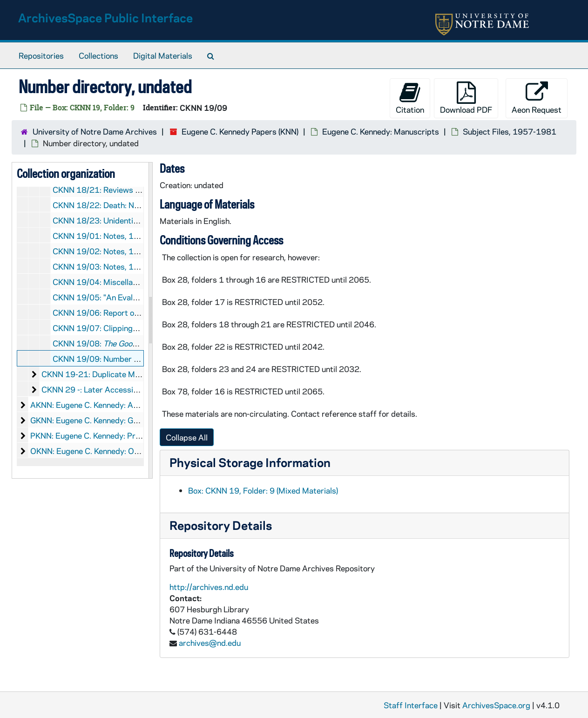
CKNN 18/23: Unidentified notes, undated (127, 220)
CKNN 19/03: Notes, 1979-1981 (112, 266)
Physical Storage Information (250, 462)
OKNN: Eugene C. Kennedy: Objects (93, 451)
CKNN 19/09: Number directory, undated (126, 359)
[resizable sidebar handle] (150, 320)
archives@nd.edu (210, 643)
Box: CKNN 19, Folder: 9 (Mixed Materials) (263, 490)
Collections (98, 55)
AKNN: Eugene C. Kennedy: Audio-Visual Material (117, 405)
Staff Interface (411, 705)
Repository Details (221, 525)
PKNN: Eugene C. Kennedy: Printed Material (108, 435)
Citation (410, 98)
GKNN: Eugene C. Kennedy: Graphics (95, 420)
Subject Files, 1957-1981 (510, 131)
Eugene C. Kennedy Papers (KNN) (240, 131)
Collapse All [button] (187, 437)
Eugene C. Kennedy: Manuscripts (381, 131)
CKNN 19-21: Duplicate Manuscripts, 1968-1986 (131, 374)
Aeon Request (537, 98)
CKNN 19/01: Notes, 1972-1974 (112, 236)
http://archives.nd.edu (209, 587)
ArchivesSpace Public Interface (105, 17)
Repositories (41, 55)
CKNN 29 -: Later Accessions (94, 389)
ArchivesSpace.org (496, 705)
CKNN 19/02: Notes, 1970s (103, 251)
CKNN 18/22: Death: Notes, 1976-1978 (125, 205)
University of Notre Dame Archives (95, 131)
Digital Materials (163, 55)
